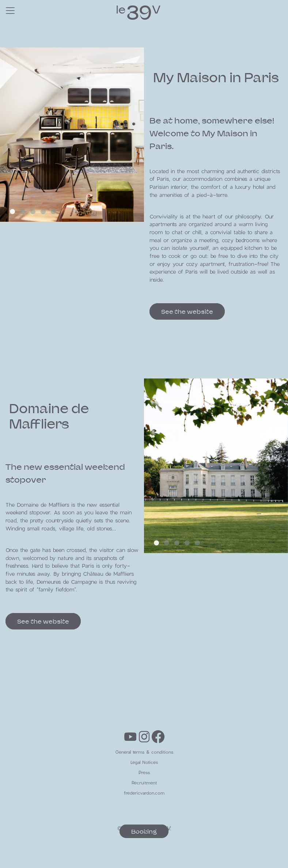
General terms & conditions (144, 752)
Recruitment (144, 783)
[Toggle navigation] (10, 11)
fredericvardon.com (144, 793)
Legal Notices (144, 762)
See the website (187, 311)
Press (144, 772)
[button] (12, 212)
